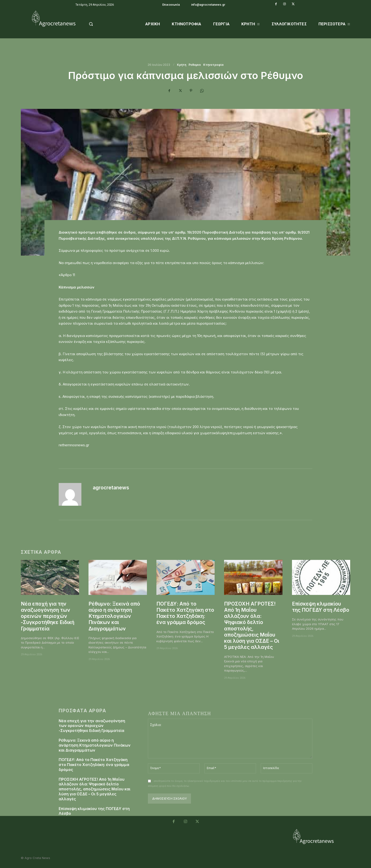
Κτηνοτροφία (213, 65)
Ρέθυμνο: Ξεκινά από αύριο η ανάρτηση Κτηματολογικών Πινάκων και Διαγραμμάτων (114, 616)
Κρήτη (182, 65)
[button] (103, 24)
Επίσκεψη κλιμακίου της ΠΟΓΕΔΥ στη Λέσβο (321, 607)
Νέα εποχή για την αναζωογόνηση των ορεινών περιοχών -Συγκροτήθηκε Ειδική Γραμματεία (48, 616)
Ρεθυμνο (195, 65)
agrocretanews (111, 488)
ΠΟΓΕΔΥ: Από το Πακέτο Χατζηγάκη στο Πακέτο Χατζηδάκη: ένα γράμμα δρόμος (185, 613)
